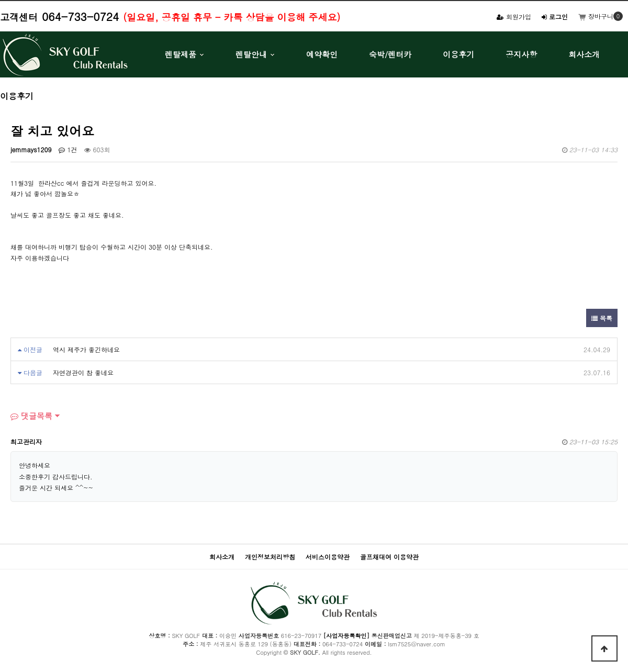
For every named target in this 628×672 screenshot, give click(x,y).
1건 (68, 149)
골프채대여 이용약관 (389, 557)
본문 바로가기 (0, 0)
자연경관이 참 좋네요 (83, 372)
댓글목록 (31, 416)
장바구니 (596, 16)
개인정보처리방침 (270, 557)
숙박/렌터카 (390, 54)
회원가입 (514, 16)
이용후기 (458, 54)
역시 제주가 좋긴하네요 (86, 349)
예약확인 (322, 54)
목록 (602, 318)
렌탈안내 (251, 54)
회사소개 (584, 54)
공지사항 (521, 54)
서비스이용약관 (328, 557)
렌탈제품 (181, 54)
